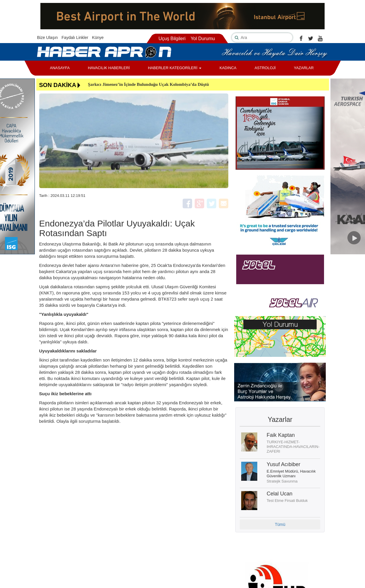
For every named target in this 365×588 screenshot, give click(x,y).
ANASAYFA (60, 68)
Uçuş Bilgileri (172, 39)
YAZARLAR (304, 68)
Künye (98, 38)
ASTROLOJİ (265, 68)
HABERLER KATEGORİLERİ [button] (174, 68)
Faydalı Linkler (75, 38)
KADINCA (228, 68)
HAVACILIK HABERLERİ (109, 68)
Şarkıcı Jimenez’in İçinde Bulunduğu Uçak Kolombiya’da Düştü (148, 84)
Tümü (280, 524)
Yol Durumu (203, 39)
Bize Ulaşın (48, 38)
